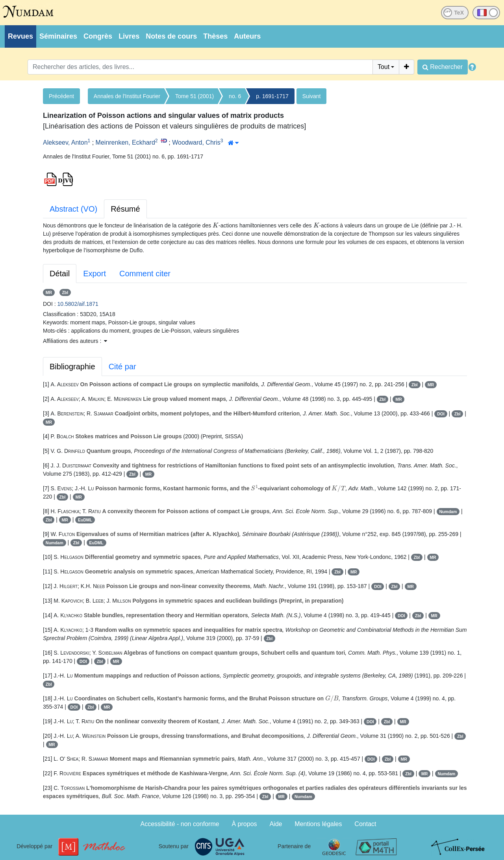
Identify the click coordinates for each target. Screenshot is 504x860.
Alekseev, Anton (65, 142)
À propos (245, 824)
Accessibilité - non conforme (180, 824)
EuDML (85, 520)
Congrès (98, 36)
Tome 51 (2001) (195, 96)
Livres (129, 36)
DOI (441, 414)
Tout (384, 67)
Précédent (61, 96)
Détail (60, 274)
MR (49, 292)
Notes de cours (171, 36)
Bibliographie (72, 367)
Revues (20, 36)
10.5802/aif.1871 (78, 304)
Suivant (312, 96)
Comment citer (145, 274)
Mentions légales (318, 824)
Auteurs (247, 36)
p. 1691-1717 (272, 96)
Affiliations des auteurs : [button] (75, 341)
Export (94, 274)
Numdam (448, 512)
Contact (365, 824)
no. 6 (235, 96)
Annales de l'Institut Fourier (127, 96)
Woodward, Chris (196, 142)
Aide (276, 824)
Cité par (122, 367)
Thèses (215, 36)
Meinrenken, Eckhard (125, 142)
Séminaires (58, 36)
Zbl (65, 292)
